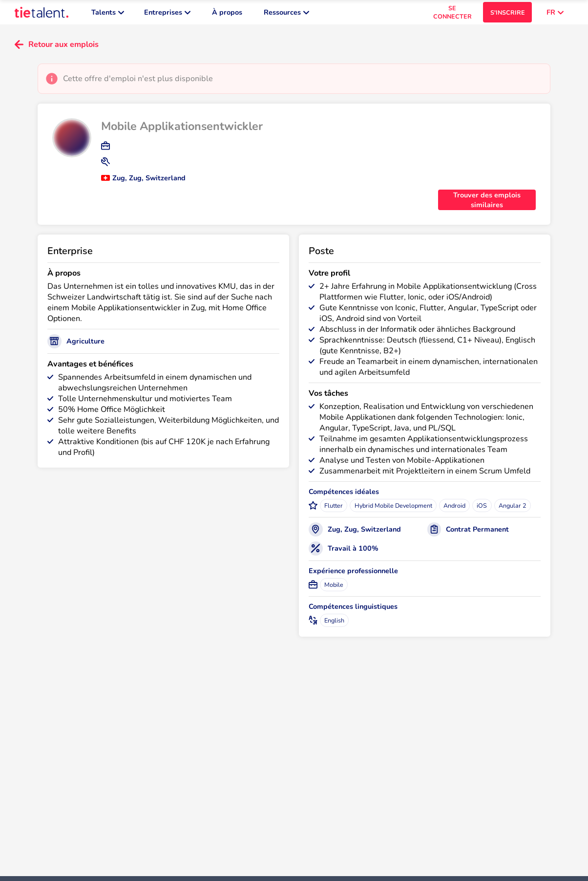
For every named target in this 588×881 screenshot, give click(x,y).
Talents (108, 15)
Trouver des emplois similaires (487, 205)
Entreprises (167, 15)
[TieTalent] (42, 15)
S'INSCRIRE (508, 15)
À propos (227, 15)
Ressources (286, 15)
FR (555, 15)
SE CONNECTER (452, 15)
